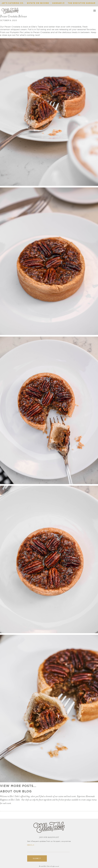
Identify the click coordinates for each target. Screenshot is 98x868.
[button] (95, 11)
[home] (10, 11)
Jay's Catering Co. (13, 3)
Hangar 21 (58, 3)
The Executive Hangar (82, 3)
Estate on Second (38, 3)
